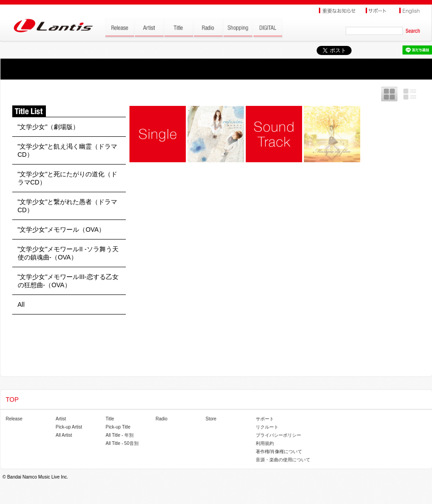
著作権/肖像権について (279, 452)
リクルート (267, 427)
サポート (265, 419)
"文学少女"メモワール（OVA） (61, 230)
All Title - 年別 (120, 435)
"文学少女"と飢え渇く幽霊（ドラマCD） (68, 150)
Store (211, 419)
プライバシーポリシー (278, 435)
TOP (12, 399)
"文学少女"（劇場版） (49, 127)
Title (110, 419)
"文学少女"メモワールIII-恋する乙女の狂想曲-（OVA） (68, 281)
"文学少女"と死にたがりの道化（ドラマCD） (68, 178)
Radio (162, 419)
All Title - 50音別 (122, 443)
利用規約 (265, 443)
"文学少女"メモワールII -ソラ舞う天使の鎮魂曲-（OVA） (68, 253)
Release (14, 419)
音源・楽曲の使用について (283, 460)
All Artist (64, 435)
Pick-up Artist (69, 427)
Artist (61, 419)
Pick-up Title (118, 427)
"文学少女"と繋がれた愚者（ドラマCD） (68, 206)
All (21, 304)
